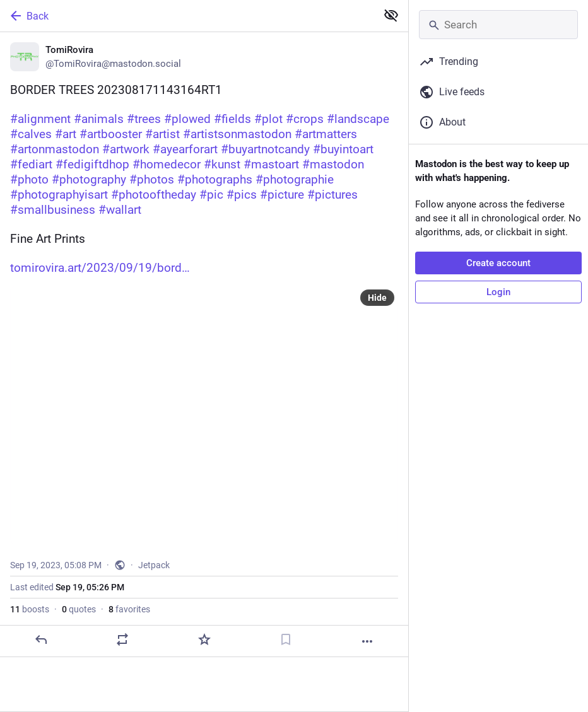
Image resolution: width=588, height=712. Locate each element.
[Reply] (41, 639)
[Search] (498, 25)
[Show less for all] (391, 15)
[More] (367, 641)
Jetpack (154, 565)
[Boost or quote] (122, 639)
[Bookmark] (286, 639)
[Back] (187, 16)
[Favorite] (204, 639)
